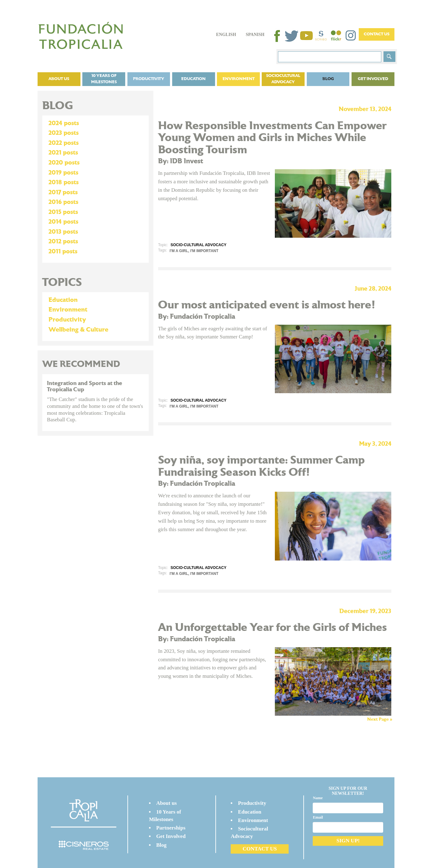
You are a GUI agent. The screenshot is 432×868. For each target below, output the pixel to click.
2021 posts (63, 153)
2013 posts (63, 232)
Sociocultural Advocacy (283, 79)
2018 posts (64, 182)
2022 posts (64, 143)
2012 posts (63, 241)
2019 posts (63, 173)
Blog (328, 79)
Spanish (255, 35)
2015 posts (63, 212)
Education (193, 79)
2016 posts (63, 202)
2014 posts (63, 222)
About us (59, 79)
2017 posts (63, 192)
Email (318, 817)
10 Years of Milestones (104, 79)
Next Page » (380, 719)
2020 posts (64, 163)
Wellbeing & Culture (78, 330)
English (226, 35)
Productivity (149, 79)
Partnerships (171, 828)
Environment (239, 79)
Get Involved (373, 79)
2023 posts (64, 133)
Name (318, 798)
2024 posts (64, 123)
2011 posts (63, 251)
